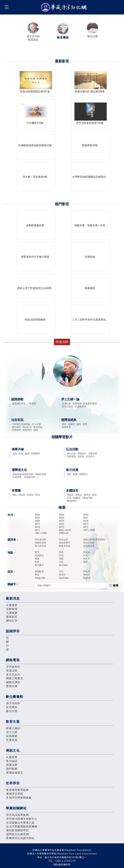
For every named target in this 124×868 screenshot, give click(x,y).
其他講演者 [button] (31, 477)
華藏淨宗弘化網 (64, 7)
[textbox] (70, 585)
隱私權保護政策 (62, 864)
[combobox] (78, 585)
